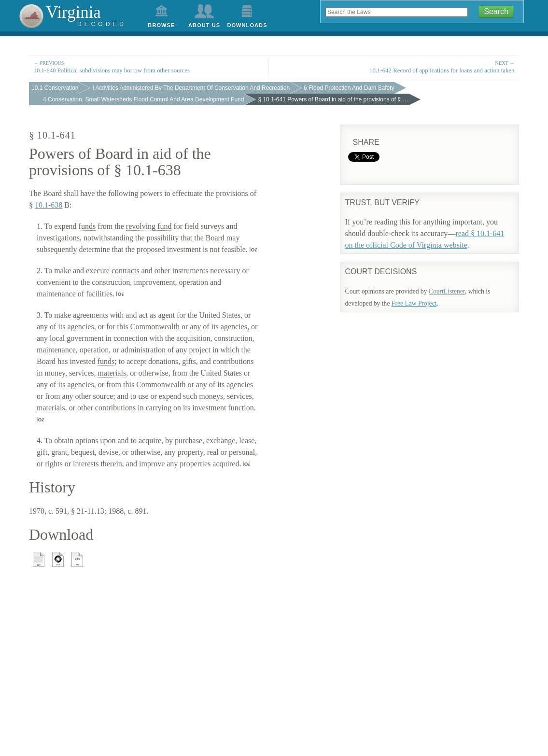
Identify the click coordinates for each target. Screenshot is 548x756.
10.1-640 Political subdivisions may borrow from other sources (149, 66)
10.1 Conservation (55, 88)
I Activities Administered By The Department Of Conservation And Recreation (191, 88)
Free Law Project (414, 303)
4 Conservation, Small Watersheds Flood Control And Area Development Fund (143, 99)
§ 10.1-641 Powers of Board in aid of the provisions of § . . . (333, 99)
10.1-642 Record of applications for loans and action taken (399, 66)
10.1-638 (49, 205)
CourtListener (447, 291)
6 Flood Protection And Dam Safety (349, 88)
